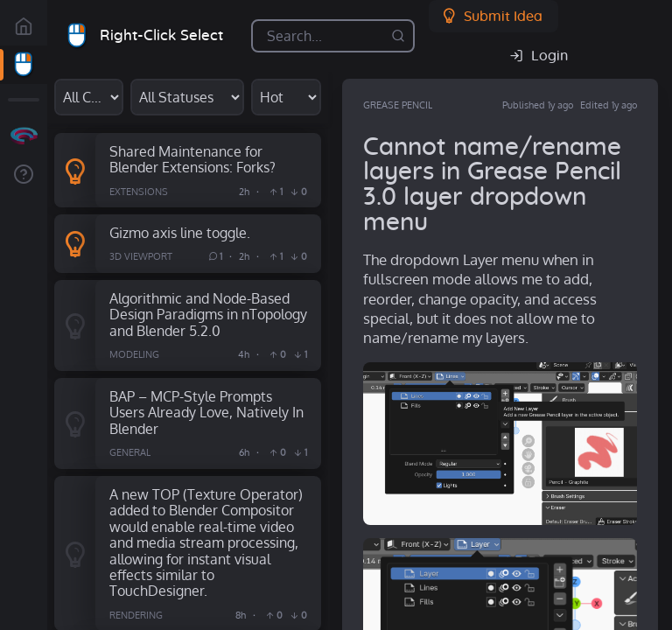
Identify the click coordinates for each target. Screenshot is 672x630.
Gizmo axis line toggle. (180, 232)
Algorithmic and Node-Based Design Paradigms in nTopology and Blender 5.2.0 (208, 314)
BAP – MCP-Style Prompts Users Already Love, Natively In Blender (206, 412)
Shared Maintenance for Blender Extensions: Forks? (192, 159)
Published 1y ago (538, 105)
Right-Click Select (161, 35)
